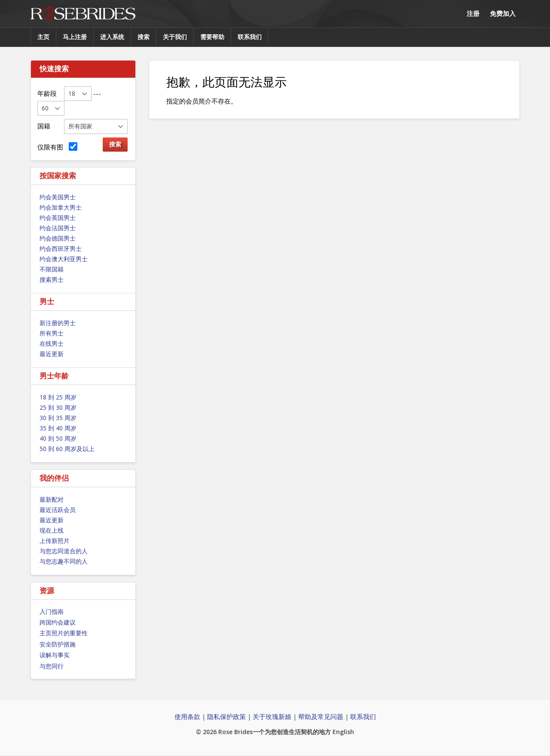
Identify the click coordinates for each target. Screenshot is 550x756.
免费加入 (503, 13)
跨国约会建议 (58, 622)
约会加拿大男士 (61, 207)
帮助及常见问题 (321, 716)
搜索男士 (52, 279)
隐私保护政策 (226, 716)
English (343, 732)
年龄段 (47, 93)
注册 (473, 13)
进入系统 (112, 37)
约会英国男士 (58, 218)
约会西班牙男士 (61, 248)
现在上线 (52, 530)
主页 (43, 37)
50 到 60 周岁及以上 (67, 449)
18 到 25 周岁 (58, 397)
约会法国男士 (58, 228)
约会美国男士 (58, 197)
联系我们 (250, 37)
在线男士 (52, 343)
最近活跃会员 (58, 510)
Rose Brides (83, 14)
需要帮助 (212, 37)
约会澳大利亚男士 (64, 259)
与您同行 (52, 666)
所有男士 (52, 333)
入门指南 (52, 611)
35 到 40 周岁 (58, 428)
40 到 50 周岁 (58, 438)
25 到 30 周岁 (58, 407)
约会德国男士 (58, 238)
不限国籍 (52, 269)
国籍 (44, 126)
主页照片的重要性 (64, 633)
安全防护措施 (58, 644)
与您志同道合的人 (64, 551)
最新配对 (52, 499)
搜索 (144, 37)
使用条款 (187, 716)
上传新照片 (55, 541)
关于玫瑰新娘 (272, 716)
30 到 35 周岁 (58, 418)
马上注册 (75, 37)
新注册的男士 (58, 323)
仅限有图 (57, 147)
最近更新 (52, 354)
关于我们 (175, 37)
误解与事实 (55, 655)
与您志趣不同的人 (64, 561)
